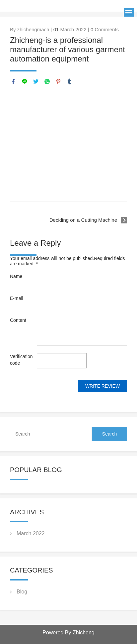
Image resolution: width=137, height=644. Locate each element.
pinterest (58, 81)
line (25, 81)
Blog (22, 592)
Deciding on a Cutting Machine (83, 220)
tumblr (69, 81)
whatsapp (47, 81)
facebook (13, 81)
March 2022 (31, 533)
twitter (36, 81)
